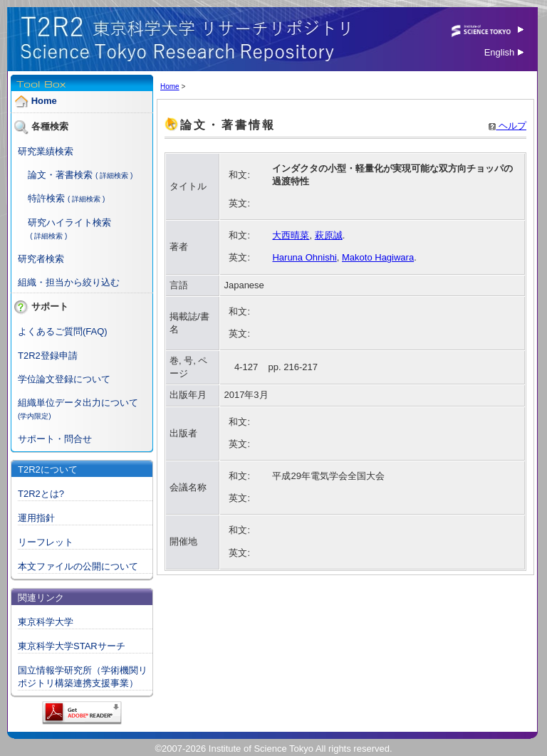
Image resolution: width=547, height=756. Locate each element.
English (504, 52)
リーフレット (46, 542)
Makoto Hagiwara (378, 257)
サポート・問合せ (55, 439)
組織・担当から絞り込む (69, 282)
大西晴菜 (291, 235)
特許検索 (46, 198)
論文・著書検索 (60, 175)
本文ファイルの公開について (78, 566)
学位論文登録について (64, 379)
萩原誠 (329, 235)
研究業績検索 (46, 151)
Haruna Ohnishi (304, 257)
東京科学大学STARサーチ (72, 646)
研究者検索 (41, 259)
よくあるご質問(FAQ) (63, 331)
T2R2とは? (41, 494)
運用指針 (36, 518)
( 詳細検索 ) (114, 175)
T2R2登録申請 (48, 356)
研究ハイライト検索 (69, 222)
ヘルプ (507, 126)
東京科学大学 (46, 622)
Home (44, 101)
